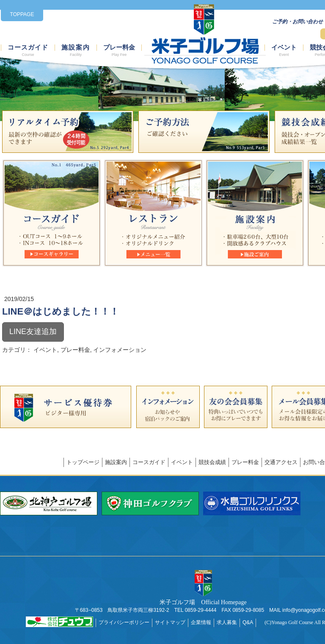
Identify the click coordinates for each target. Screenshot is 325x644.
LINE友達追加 (33, 332)
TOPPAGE (22, 14)
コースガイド (28, 51)
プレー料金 (119, 51)
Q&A (248, 622)
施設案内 (76, 51)
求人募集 (227, 622)
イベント (284, 51)
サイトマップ (170, 622)
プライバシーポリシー (124, 622)
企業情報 (201, 622)
